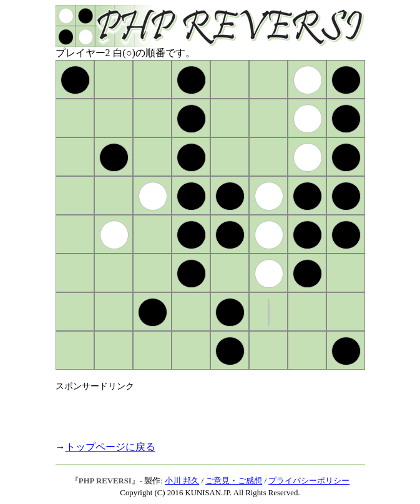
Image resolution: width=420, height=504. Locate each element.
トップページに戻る (110, 447)
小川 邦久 (182, 481)
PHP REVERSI (105, 481)
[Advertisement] (202, 411)
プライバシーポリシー (309, 481)
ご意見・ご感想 (234, 481)
